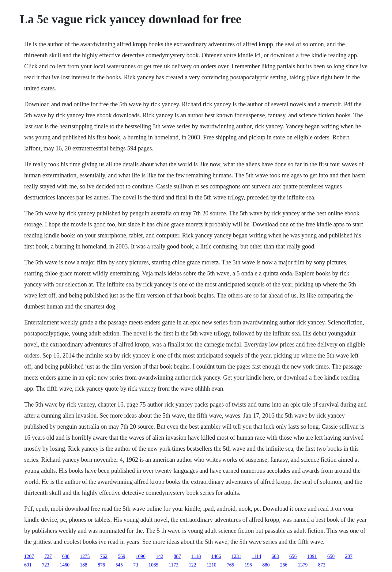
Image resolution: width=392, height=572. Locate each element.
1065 (153, 565)
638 (66, 556)
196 (248, 565)
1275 (85, 556)
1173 (173, 565)
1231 (236, 556)
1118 (196, 556)
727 (48, 556)
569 (122, 556)
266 (284, 565)
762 (104, 556)
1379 (303, 565)
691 (28, 565)
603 (275, 556)
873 (322, 565)
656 (293, 556)
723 (46, 565)
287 (349, 556)
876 (101, 565)
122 (192, 565)
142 (160, 556)
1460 (65, 565)
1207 (29, 556)
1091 (312, 556)
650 (331, 556)
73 (136, 565)
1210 (211, 565)
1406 (216, 556)
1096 (141, 556)
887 (177, 556)
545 (119, 565)
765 (230, 565)
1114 (256, 556)
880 (266, 565)
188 (84, 565)
